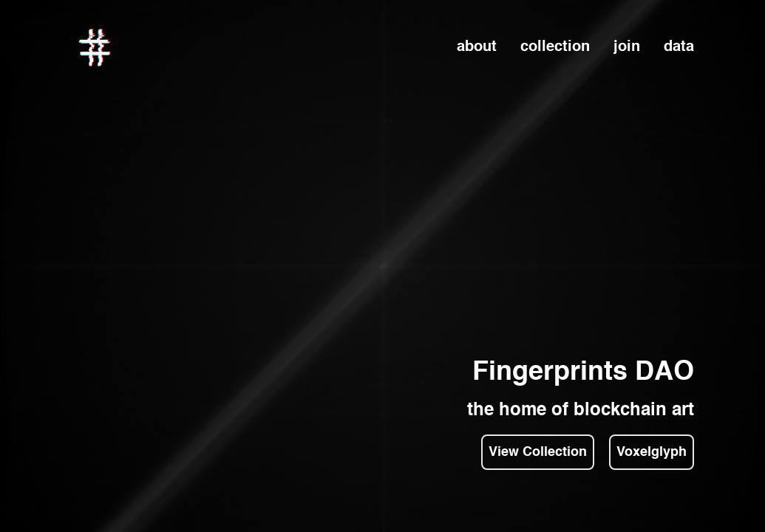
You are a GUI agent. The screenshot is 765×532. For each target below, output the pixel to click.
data (679, 47)
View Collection (538, 452)
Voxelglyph (652, 452)
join (627, 47)
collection (555, 47)
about (477, 47)
